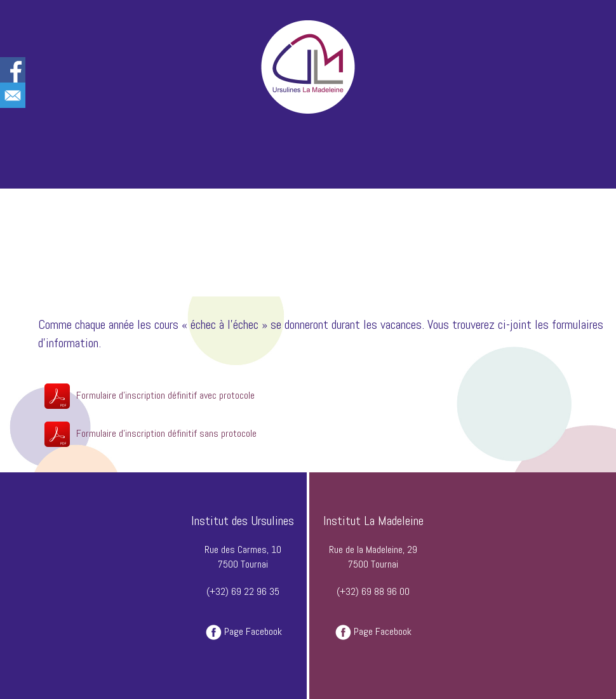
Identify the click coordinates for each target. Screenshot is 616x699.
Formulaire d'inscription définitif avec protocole (165, 395)
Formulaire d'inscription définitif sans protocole (166, 433)
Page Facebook (253, 631)
